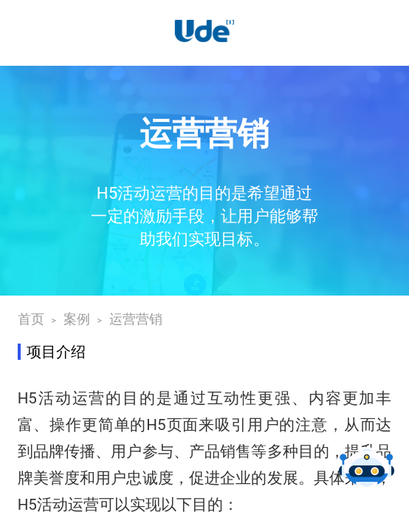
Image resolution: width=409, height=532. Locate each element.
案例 (77, 320)
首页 (31, 320)
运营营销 (136, 320)
